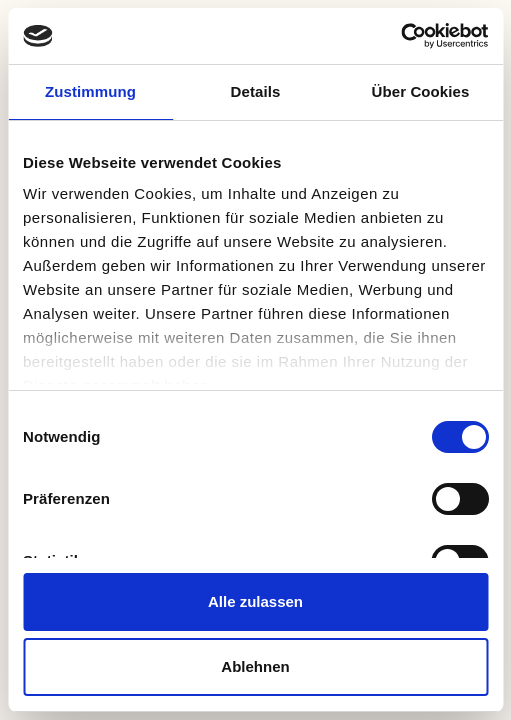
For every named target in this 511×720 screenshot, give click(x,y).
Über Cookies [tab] (421, 91)
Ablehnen (255, 666)
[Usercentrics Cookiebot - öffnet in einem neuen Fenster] (400, 36)
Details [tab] (256, 91)
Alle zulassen (255, 601)
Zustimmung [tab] (90, 91)
